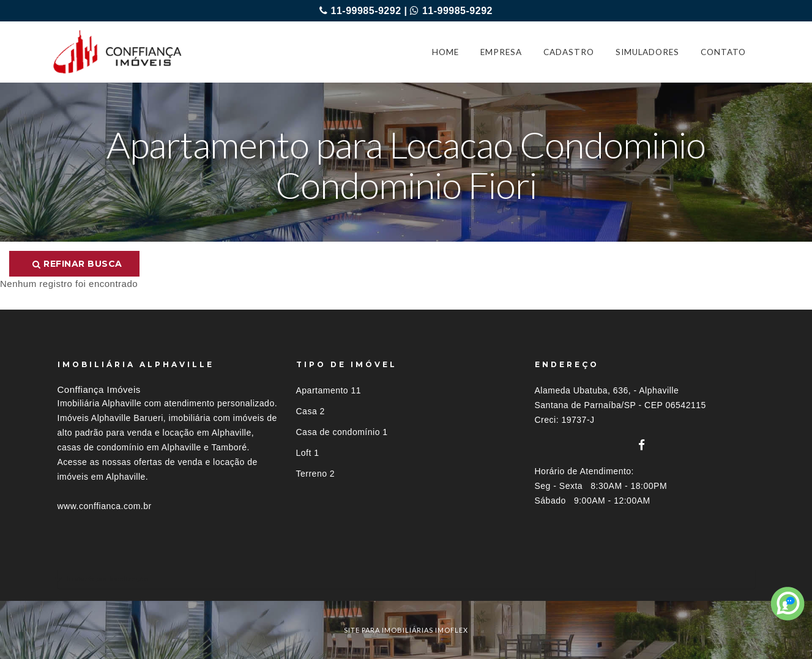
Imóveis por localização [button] (107, 579)
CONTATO (723, 52)
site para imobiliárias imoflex (406, 630)
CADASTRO (569, 52)
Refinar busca (77, 264)
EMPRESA (501, 52)
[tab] (406, 579)
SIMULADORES (647, 52)
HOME (445, 52)
